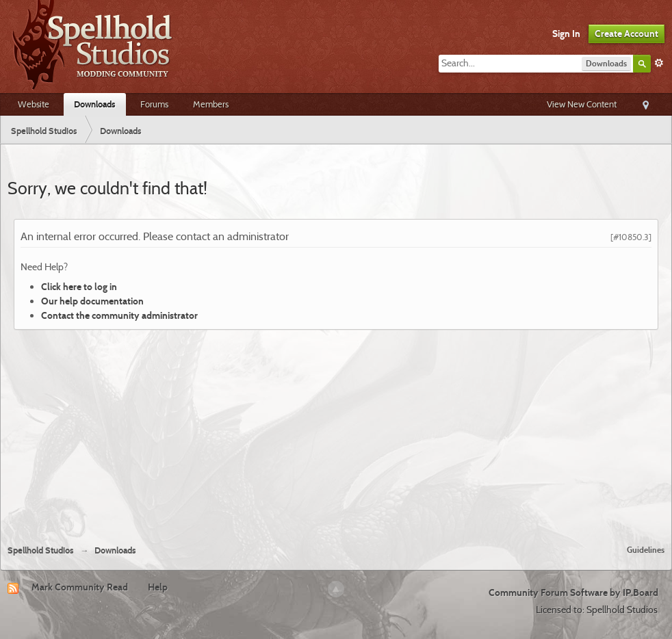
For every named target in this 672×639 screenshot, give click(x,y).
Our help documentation (92, 301)
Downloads (95, 104)
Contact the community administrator (119, 315)
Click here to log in (79, 287)
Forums (154, 104)
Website (34, 104)
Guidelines (646, 550)
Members (211, 104)
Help (158, 587)
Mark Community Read (80, 587)
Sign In (566, 34)
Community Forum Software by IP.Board (573, 592)
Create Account (626, 34)
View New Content (582, 104)
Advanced (659, 63)
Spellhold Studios (41, 550)
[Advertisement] (336, 432)
